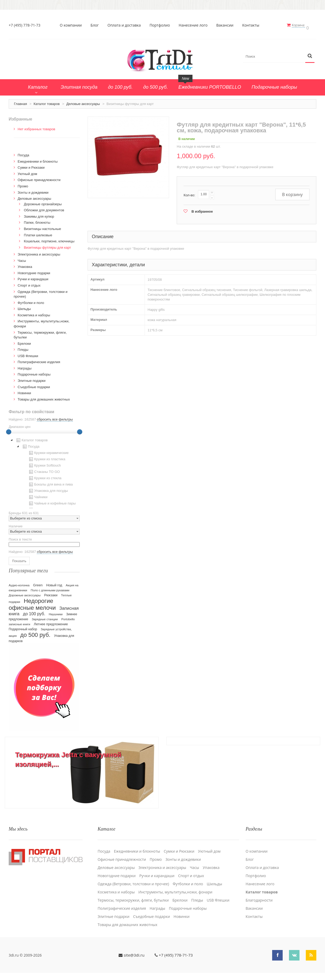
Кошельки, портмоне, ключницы (49, 239)
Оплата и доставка (126, 25)
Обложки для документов (44, 208)
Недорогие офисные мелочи (32, 602)
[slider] (9, 430)
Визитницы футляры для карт (47, 245)
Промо (23, 184)
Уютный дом (27, 171)
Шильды (24, 307)
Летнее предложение (51, 622)
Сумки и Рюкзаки (31, 165)
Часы (22, 258)
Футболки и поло (31, 300)
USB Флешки (28, 354)
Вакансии (226, 25)
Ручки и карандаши (33, 277)
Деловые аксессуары (83, 101)
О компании (72, 25)
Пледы (23, 347)
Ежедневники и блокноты (38, 159)
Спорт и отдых (29, 283)
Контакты (252, 25)
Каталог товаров (47, 101)
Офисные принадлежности (39, 178)
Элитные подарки (32, 378)
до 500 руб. (35, 632)
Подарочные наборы (34, 372)
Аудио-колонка (19, 583)
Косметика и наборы (34, 313)
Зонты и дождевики (33, 190)
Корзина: (301, 25)
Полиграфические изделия (39, 360)
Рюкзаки (51, 593)
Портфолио (161, 25)
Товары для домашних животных (44, 397)
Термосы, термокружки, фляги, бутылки (133, 895)
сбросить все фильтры (55, 417)
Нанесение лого (195, 25)
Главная (20, 101)
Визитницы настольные (43, 226)
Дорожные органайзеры (43, 202)
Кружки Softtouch (44, 463)
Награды (25, 366)
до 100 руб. (34, 611)
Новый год (54, 583)
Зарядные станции (45, 617)
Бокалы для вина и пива (50, 482)
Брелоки (24, 341)
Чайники (38, 495)
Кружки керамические (48, 451)
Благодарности (259, 895)
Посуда (23, 153)
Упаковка (25, 265)
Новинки (24, 391)
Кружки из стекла (45, 476)
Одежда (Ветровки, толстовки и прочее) (133, 879)
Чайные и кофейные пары (52, 501)
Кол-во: (189, 193)
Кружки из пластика (47, 457)
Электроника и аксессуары (39, 252)
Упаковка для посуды (48, 489)
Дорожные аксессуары (25, 593)
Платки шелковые (38, 233)
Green (38, 583)
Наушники (56, 612)
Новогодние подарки (34, 271)
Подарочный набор (23, 627)
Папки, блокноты (37, 220)
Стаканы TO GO (44, 470)
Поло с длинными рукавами (50, 588)
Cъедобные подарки (34, 385)
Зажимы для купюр (39, 214)
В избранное (202, 209)
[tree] (44, 471)
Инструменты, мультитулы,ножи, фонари (175, 887)
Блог (96, 25)
